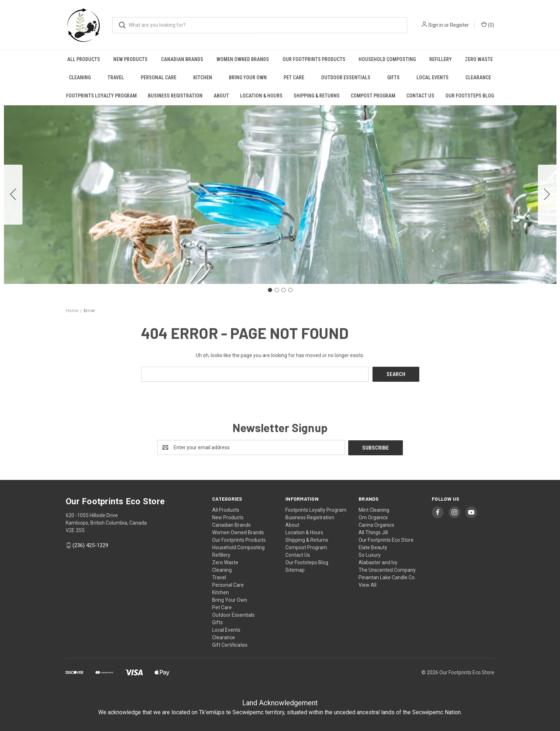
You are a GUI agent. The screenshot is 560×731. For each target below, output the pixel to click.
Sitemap (295, 569)
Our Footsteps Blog (470, 96)
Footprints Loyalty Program (101, 96)
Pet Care (294, 77)
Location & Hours (261, 96)
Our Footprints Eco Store (386, 539)
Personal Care (159, 77)
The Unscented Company (387, 569)
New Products (130, 59)
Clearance (478, 77)
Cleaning (80, 77)
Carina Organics (376, 524)
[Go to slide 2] (547, 195)
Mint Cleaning (374, 509)
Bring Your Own (248, 77)
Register (459, 25)
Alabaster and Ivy (378, 562)
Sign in (436, 25)
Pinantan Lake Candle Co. (387, 577)
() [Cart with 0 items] (488, 25)
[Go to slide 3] (284, 290)
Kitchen (203, 77)
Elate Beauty (373, 547)
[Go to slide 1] (270, 290)
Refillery (441, 59)
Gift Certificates (230, 644)
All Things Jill (373, 532)
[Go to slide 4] (13, 195)
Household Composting (387, 59)
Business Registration (175, 96)
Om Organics (373, 517)
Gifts (393, 77)
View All (367, 584)
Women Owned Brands (243, 59)
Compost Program (373, 96)
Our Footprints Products (314, 59)
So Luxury (370, 554)
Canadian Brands (182, 59)
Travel (116, 77)
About (221, 96)
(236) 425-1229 (90, 545)
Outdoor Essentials (346, 77)
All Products (84, 59)
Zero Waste (479, 59)
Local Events (432, 77)
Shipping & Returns (317, 96)
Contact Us (420, 96)
